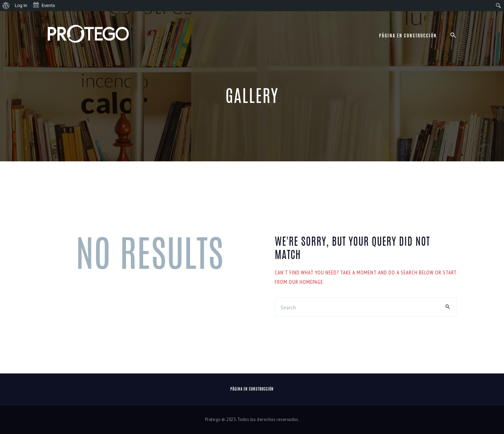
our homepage (306, 282)
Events (44, 5)
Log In (21, 5)
